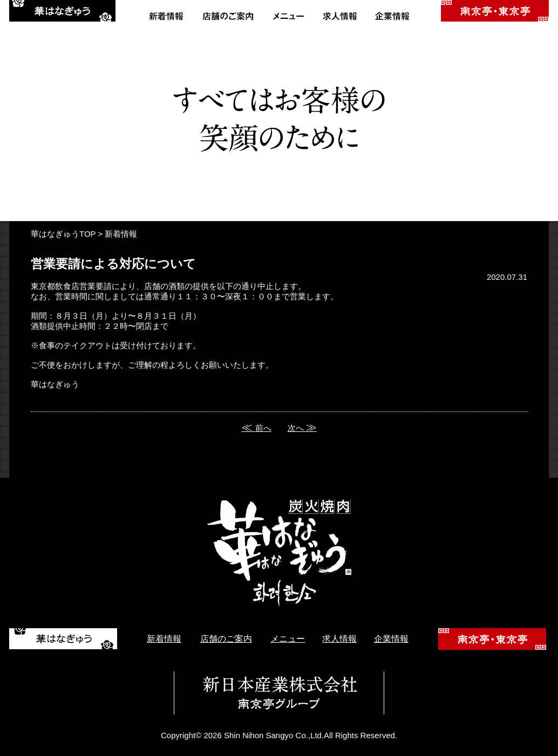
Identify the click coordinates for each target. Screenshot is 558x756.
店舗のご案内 (226, 639)
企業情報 (391, 639)
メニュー (288, 639)
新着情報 (121, 234)
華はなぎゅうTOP (63, 234)
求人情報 (339, 639)
